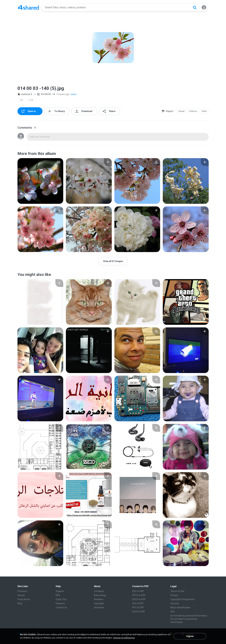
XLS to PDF (138, 603)
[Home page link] (28, 7)
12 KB (31, 100)
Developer (99, 607)
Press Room (24, 599)
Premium (22, 591)
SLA (173, 612)
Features (60, 603)
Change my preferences (124, 638)
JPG (21, 100)
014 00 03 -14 (46, 94)
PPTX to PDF (139, 595)
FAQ (58, 595)
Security (175, 603)
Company (99, 591)
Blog (20, 603)
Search (21, 595)
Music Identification (180, 607)
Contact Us (61, 607)
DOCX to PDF (139, 599)
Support (60, 591)
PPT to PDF (138, 607)
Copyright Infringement (182, 599)
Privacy (174, 595)
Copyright (99, 603)
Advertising (100, 595)
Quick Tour (61, 599)
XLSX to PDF (139, 612)
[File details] (40, 181)
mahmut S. (25, 94)
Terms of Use (177, 591)
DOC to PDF (138, 591)
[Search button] (195, 7)
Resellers (99, 599)
